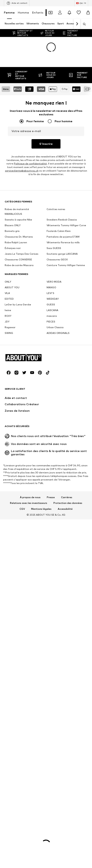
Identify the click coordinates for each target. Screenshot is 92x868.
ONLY (8, 282)
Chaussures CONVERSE (18, 259)
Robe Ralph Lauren (16, 242)
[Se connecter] (60, 13)
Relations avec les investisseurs (29, 503)
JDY (7, 322)
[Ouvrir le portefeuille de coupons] (51, 13)
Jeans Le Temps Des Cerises (22, 254)
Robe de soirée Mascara (19, 265)
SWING (9, 333)
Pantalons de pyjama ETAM (63, 237)
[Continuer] (77, 24)
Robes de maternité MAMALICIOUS (17, 212)
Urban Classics (55, 327)
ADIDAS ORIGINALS (58, 333)
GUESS (51, 304)
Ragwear (10, 327)
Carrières (67, 497)
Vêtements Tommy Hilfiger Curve (66, 225)
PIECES (51, 322)
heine (8, 310)
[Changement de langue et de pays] (81, 3)
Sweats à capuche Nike (18, 220)
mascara (52, 316)
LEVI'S (50, 293)
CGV (22, 509)
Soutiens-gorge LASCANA (62, 254)
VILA (7, 293)
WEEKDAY (53, 299)
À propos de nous (30, 497)
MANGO (51, 287)
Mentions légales (41, 509)
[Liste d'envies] (79, 13)
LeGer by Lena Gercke (18, 304)
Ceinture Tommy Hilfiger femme (66, 265)
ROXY (8, 316)
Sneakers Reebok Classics (62, 220)
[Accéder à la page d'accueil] (26, 358)
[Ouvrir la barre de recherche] (83, 24)
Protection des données (68, 503)
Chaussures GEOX (57, 259)
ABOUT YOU (12, 287)
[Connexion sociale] (9, 373)
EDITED (9, 299)
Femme (9, 12)
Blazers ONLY (13, 225)
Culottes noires (56, 209)
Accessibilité (65, 509)
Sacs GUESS (54, 248)
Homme (23, 12)
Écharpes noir (13, 248)
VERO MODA (54, 282)
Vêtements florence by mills (63, 242)
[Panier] (88, 13)
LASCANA (52, 310)
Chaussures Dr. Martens (19, 237)
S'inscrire (46, 144)
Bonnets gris (12, 231)
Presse (51, 497)
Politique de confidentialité (30, 164)
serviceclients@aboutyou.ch (22, 171)
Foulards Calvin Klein (59, 231)
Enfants (38, 12)
